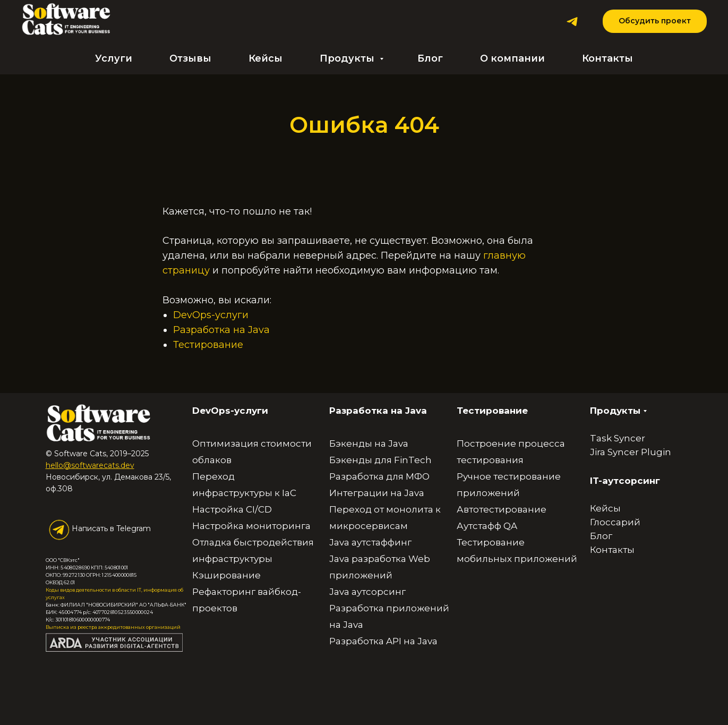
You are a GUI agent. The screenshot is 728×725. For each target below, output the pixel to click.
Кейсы (265, 58)
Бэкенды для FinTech (380, 460)
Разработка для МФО (379, 476)
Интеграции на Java (377, 493)
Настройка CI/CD (232, 509)
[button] (655, 22)
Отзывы (190, 58)
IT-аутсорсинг (625, 481)
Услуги (114, 58)
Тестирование (208, 345)
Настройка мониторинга (251, 526)
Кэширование (226, 575)
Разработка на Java (221, 330)
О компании (512, 58)
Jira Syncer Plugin (631, 452)
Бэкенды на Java (369, 443)
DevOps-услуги (211, 315)
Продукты (348, 58)
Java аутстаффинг (370, 542)
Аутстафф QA (487, 526)
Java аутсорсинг (367, 592)
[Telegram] (572, 22)
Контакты (607, 58)
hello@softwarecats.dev (90, 465)
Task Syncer (618, 438)
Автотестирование (502, 509)
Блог (430, 58)
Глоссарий (615, 522)
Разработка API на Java (383, 641)
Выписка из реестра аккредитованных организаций (113, 627)
